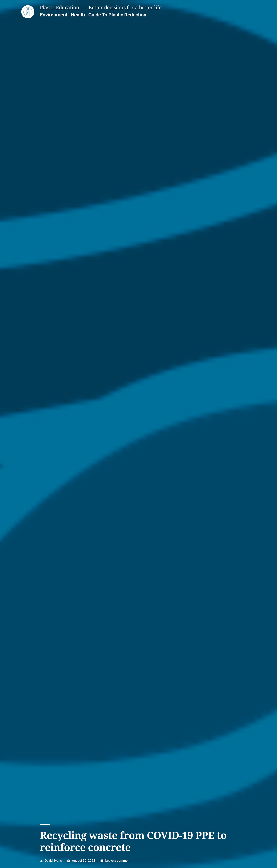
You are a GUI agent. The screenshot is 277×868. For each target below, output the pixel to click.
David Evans (53, 861)
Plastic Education (60, 7)
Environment (54, 15)
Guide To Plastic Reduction (117, 15)
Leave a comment (118, 861)
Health (78, 15)
